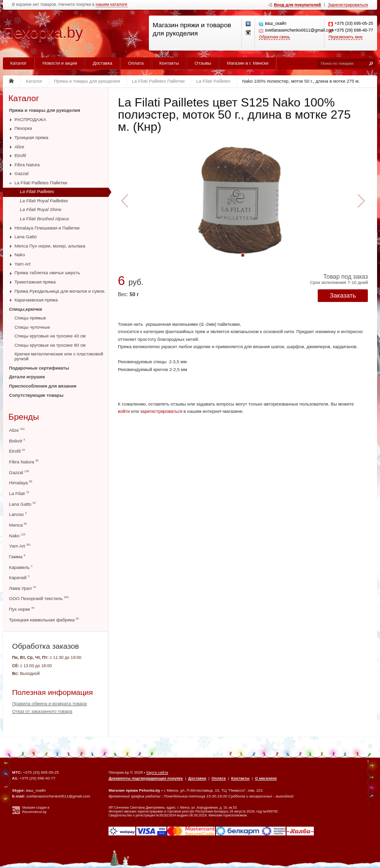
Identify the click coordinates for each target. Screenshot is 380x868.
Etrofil (20, 156)
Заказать (343, 295)
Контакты (169, 63)
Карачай (19, 577)
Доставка (103, 63)
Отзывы (203, 63)
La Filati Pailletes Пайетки (41, 183)
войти (124, 411)
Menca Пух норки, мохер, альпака (50, 246)
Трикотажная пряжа (35, 282)
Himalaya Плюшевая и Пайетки (47, 228)
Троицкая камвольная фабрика (44, 620)
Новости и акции (60, 63)
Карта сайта (157, 772)
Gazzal (22, 174)
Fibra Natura (27, 165)
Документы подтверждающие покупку (146, 778)
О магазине (266, 778)
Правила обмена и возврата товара (50, 704)
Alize (19, 147)
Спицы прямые (30, 318)
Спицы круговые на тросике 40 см (50, 336)
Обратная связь (274, 37)
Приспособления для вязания (43, 386)
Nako (20, 255)
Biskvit (17, 441)
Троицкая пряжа (32, 138)
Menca (18, 525)
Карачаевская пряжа (36, 300)
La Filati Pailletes (37, 192)
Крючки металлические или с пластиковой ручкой (59, 356)
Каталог (18, 63)
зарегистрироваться (161, 411)
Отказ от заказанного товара (42, 711)
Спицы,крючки (26, 309)
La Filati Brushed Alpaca (44, 219)
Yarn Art (23, 264)
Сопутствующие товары (36, 395)
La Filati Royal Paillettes (44, 201)
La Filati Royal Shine (41, 210)
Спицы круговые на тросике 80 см (50, 345)
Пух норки (22, 609)
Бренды (24, 417)
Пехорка (23, 128)
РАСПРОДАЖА (30, 120)
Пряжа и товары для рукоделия (45, 110)
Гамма (17, 557)
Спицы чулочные (32, 327)
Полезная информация (53, 692)
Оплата (136, 63)
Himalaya (21, 483)
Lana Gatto (26, 237)
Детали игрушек (27, 377)
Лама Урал (23, 588)
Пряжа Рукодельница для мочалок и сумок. (60, 291)
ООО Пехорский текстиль (39, 598)
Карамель (21, 567)
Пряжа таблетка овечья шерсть (47, 273)
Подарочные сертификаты (39, 368)
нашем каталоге (112, 5)
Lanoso (18, 514)
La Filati (19, 493)
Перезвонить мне (345, 37)
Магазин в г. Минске (247, 63)
